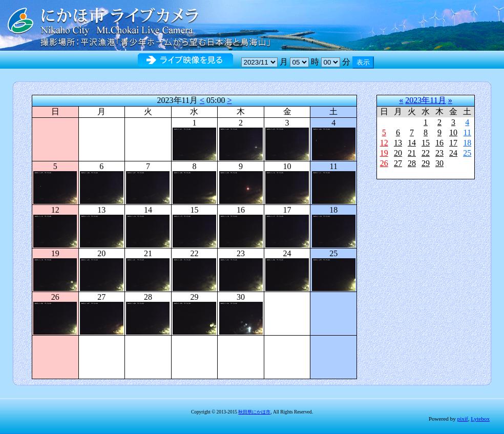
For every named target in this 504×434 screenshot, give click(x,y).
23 (439, 153)
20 (398, 153)
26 (384, 163)
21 (412, 153)
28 (412, 163)
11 (467, 132)
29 (426, 163)
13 (398, 143)
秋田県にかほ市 (254, 412)
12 (384, 143)
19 (384, 153)
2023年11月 (425, 100)
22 (426, 153)
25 (467, 153)
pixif (463, 419)
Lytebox (480, 419)
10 (453, 132)
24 (453, 153)
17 (453, 143)
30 (439, 163)
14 (412, 143)
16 (439, 143)
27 (398, 163)
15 (426, 143)
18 (467, 143)
